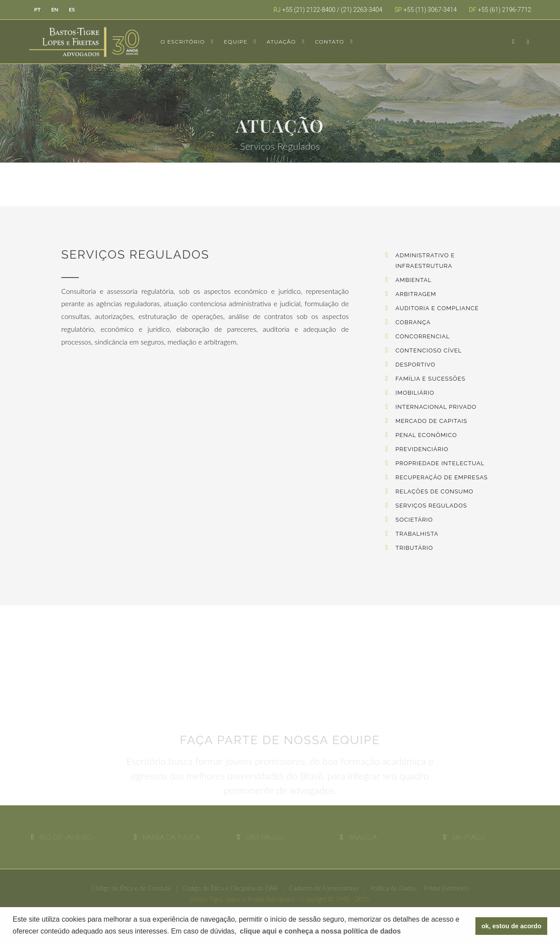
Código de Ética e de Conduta (131, 888)
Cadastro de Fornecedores (324, 888)
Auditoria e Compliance (437, 308)
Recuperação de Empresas (442, 477)
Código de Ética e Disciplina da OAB (230, 888)
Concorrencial (423, 336)
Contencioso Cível (429, 350)
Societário (414, 520)
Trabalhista (417, 534)
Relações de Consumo (435, 491)
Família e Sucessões (431, 379)
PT (38, 9)
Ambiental (414, 280)
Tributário (414, 548)
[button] (320, 931)
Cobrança (413, 322)
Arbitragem (416, 294)
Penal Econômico (426, 435)
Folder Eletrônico (447, 888)
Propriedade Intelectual (440, 463)
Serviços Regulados (432, 506)
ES (72, 9)
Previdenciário (422, 449)
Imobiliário (415, 393)
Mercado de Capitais (432, 421)
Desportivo (416, 365)
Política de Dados (393, 888)
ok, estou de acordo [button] (512, 926)
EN (55, 9)
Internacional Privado (436, 407)
